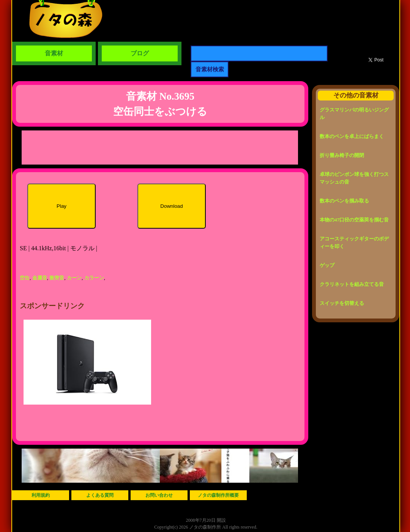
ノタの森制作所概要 (218, 495)
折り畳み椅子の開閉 (342, 155)
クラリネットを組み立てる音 (352, 284)
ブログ (140, 53)
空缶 (25, 278)
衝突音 (57, 278)
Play (61, 206)
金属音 (40, 278)
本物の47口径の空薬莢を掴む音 (354, 220)
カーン (74, 278)
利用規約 (41, 495)
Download (171, 206)
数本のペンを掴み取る (344, 201)
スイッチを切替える (342, 303)
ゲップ (327, 265)
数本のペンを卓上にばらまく (352, 136)
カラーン (94, 278)
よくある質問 (100, 495)
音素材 (54, 53)
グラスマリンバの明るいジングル (354, 114)
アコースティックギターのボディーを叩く (354, 242)
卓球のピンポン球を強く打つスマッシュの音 (354, 178)
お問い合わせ (159, 495)
